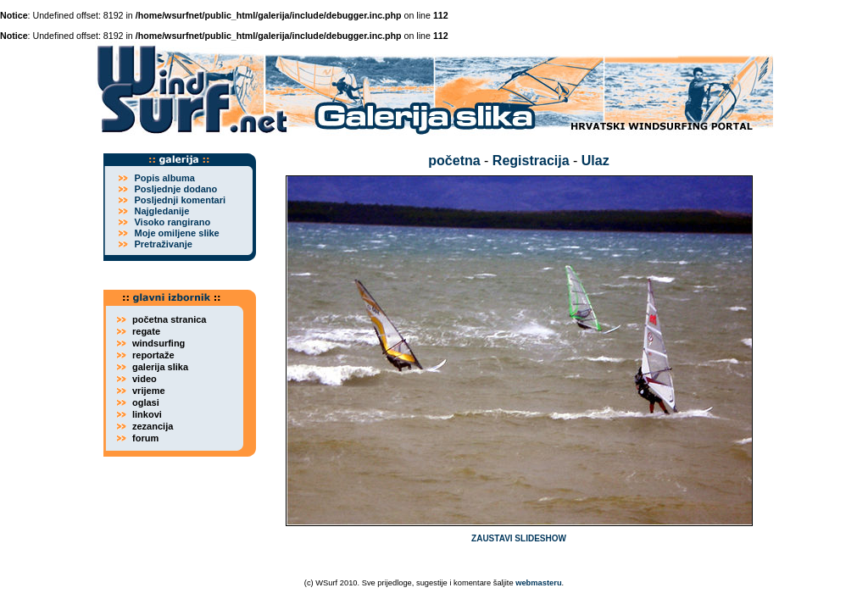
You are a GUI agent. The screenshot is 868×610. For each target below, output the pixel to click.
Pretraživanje (163, 244)
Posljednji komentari (180, 200)
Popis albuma (164, 178)
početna (454, 161)
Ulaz (595, 161)
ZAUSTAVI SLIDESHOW (519, 538)
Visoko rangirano (172, 222)
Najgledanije (161, 211)
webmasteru (538, 583)
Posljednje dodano (175, 189)
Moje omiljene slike (176, 233)
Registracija (531, 161)
